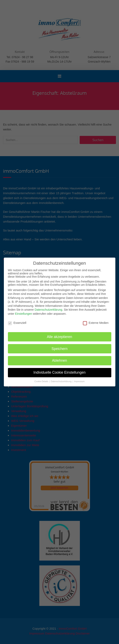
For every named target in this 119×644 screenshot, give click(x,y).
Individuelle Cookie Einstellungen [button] (59, 372)
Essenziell (17, 323)
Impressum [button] (79, 381)
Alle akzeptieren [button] (59, 337)
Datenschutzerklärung (48, 310)
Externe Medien (96, 323)
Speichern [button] (59, 349)
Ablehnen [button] (60, 360)
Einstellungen (24, 313)
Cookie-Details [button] (42, 381)
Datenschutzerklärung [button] (62, 381)
